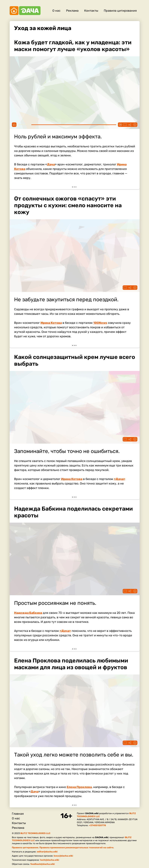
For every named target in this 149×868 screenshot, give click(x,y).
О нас (56, 11)
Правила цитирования (120, 11)
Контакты (91, 11)
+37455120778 (97, 825)
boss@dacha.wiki (63, 856)
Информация (135, 125)
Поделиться (130, 125)
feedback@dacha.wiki (42, 864)
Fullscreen (125, 125)
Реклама (72, 11)
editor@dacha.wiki (47, 852)
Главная (18, 814)
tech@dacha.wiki (49, 860)
